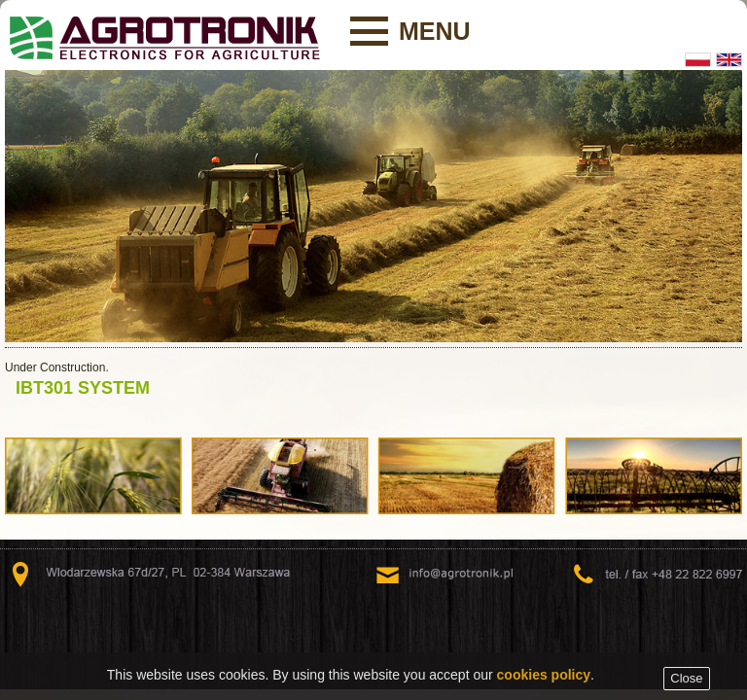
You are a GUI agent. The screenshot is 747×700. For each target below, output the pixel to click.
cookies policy (544, 678)
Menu (435, 31)
